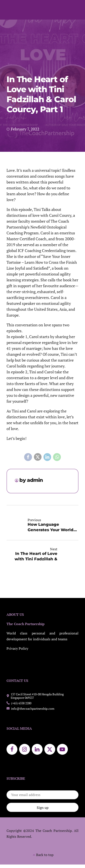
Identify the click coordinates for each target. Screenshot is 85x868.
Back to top (45, 855)
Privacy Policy (17, 648)
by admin (31, 480)
